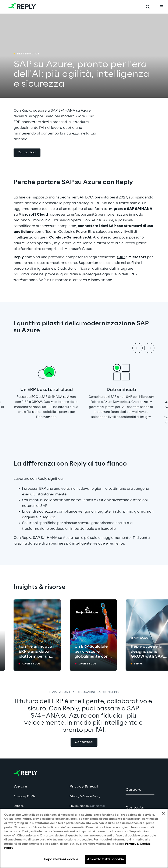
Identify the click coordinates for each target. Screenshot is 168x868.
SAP (121, 257)
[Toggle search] (148, 7)
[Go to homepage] (22, 7)
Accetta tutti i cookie (106, 859)
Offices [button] (19, 806)
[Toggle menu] (161, 7)
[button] (27, 153)
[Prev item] (137, 348)
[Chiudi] (163, 813)
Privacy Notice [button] (87, 806)
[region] (84, 838)
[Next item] (149, 348)
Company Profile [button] (25, 797)
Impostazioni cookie (61, 859)
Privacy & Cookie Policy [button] (85, 797)
